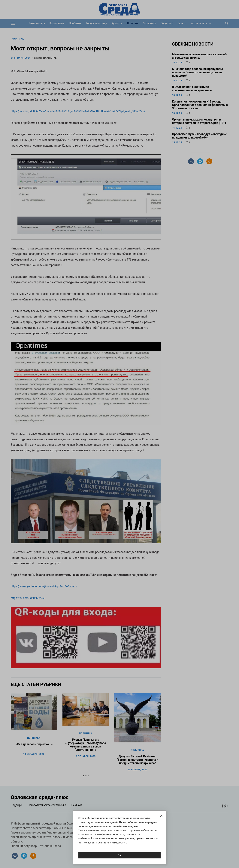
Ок (119, 855)
